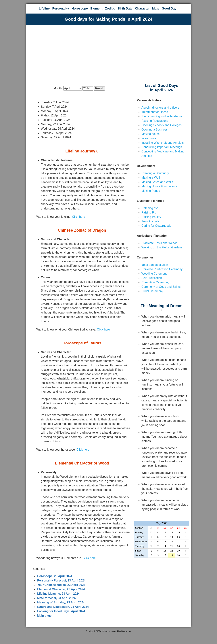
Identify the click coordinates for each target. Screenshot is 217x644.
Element (96, 9)
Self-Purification (152, 278)
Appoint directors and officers (160, 108)
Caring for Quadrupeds (156, 226)
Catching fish (150, 208)
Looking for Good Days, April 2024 (61, 611)
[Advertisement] (108, 52)
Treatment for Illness (155, 112)
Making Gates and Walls (157, 182)
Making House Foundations (159, 186)
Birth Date (125, 9)
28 (151, 537)
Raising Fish (149, 213)
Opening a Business (154, 130)
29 (151, 542)
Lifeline (44, 9)
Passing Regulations (155, 121)
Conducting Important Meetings (162, 147)
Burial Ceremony (152, 291)
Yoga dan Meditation (155, 265)
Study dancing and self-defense (162, 116)
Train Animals (150, 221)
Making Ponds (151, 191)
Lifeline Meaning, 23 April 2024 (58, 594)
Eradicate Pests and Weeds (159, 243)
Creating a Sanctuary (155, 173)
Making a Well (151, 178)
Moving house (151, 134)
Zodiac (110, 9)
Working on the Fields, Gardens (162, 247)
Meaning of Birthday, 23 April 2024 (61, 602)
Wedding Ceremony (154, 274)
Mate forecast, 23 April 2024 (56, 598)
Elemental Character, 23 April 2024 (61, 589)
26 (151, 528)
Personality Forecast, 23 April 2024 (61, 580)
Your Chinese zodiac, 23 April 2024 (61, 585)
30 (151, 546)
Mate (156, 9)
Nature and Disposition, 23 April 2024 (63, 607)
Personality (61, 9)
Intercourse (149, 138)
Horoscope (80, 9)
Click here (79, 217)
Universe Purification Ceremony (162, 269)
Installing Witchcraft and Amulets (163, 143)
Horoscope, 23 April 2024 (55, 576)
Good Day (169, 9)
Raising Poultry (151, 217)
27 (151, 532)
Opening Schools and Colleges (162, 125)
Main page (44, 616)
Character (142, 9)
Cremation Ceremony (155, 282)
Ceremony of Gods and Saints (161, 287)
